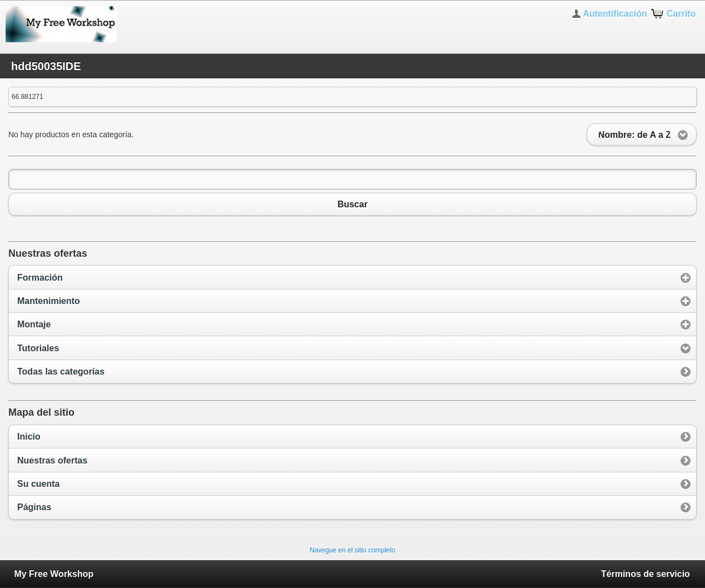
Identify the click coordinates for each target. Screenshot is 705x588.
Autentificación (615, 14)
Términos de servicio (646, 574)
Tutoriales (38, 348)
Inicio (29, 437)
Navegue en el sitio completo (352, 550)
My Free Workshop (54, 574)
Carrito (681, 14)
